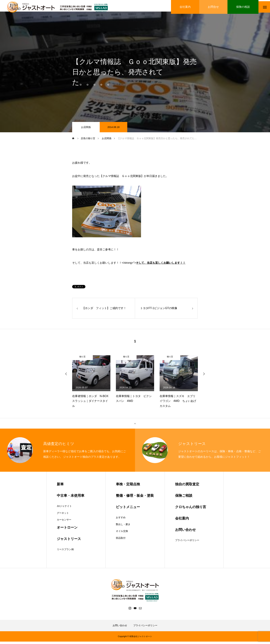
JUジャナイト (64, 508)
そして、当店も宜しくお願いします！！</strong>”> (129, 265)
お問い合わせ (120, 628)
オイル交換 (122, 533)
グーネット (63, 515)
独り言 (82, 359)
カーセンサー (64, 522)
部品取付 (121, 540)
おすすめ (121, 520)
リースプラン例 (65, 552)
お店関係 (86, 129)
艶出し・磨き (123, 527)
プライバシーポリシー (187, 542)
